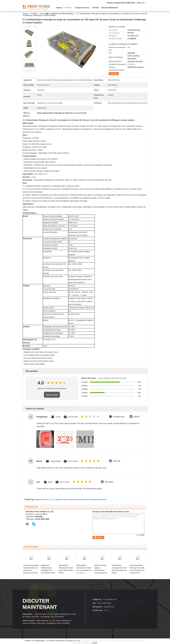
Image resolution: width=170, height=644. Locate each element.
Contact (95, 8)
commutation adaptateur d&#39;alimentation (57, 14)
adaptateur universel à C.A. (44, 500)
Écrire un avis (52, 395)
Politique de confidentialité (35, 641)
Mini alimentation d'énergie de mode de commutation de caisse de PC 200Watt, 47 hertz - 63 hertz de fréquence (137, 573)
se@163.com (109, 607)
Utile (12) (116, 461)
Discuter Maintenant (110, 8)
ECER (95, 643)
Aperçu (59, 8)
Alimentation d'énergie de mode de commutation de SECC (119, 569)
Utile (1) (136, 417)
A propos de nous (82, 8)
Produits (68, 8)
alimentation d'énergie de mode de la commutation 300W (66, 569)
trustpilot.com (119, 417)
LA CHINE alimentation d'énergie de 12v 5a (63, 641)
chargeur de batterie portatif (64, 500)
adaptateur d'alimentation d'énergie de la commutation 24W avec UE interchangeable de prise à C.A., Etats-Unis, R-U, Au (48, 574)
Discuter (114, 74)
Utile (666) (109, 482)
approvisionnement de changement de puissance (91, 500)
